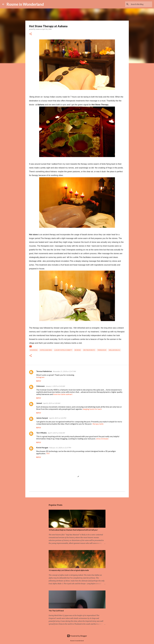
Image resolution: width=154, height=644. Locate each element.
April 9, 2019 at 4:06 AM (56, 433)
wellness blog (114, 350)
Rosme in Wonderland (25, 4)
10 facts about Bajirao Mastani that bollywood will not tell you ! (73, 530)
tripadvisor (102, 350)
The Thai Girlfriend (56, 611)
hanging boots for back (92, 409)
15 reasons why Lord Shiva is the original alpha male (69, 570)
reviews (78, 350)
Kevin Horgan (42, 447)
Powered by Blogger (77, 636)
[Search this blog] (140, 4)
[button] (31, 34)
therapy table (98, 424)
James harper (42, 418)
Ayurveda (34, 350)
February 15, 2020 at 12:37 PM (60, 448)
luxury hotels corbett (63, 350)
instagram (40, 377)
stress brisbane (102, 439)
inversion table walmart (63, 394)
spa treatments (89, 350)
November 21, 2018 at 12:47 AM (64, 371)
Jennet (39, 403)
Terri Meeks (41, 433)
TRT (48, 453)
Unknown (40, 386)
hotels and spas (46, 350)
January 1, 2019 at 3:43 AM (55, 386)
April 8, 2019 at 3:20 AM (52, 403)
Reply (39, 381)
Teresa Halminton (44, 371)
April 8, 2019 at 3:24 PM (58, 418)
